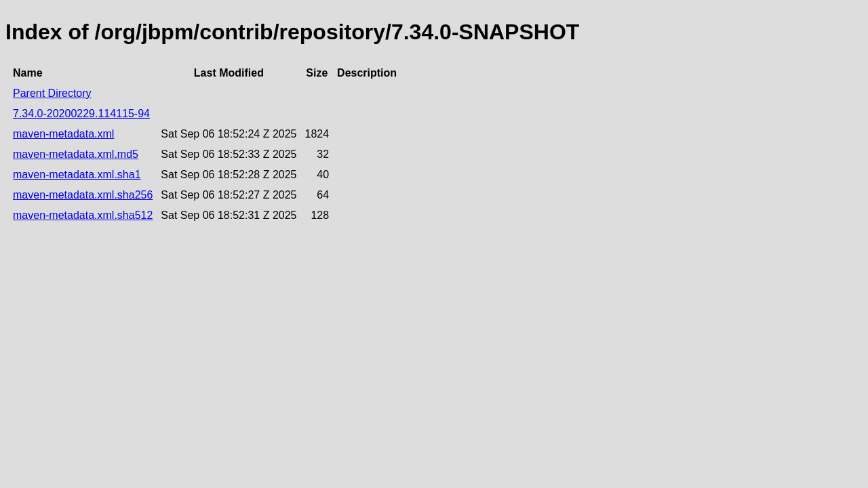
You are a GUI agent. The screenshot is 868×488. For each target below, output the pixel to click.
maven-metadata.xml (63, 134)
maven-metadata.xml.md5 (76, 154)
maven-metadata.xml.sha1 (77, 175)
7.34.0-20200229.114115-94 (81, 114)
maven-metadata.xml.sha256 (83, 195)
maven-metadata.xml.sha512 (83, 215)
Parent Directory (52, 93)
